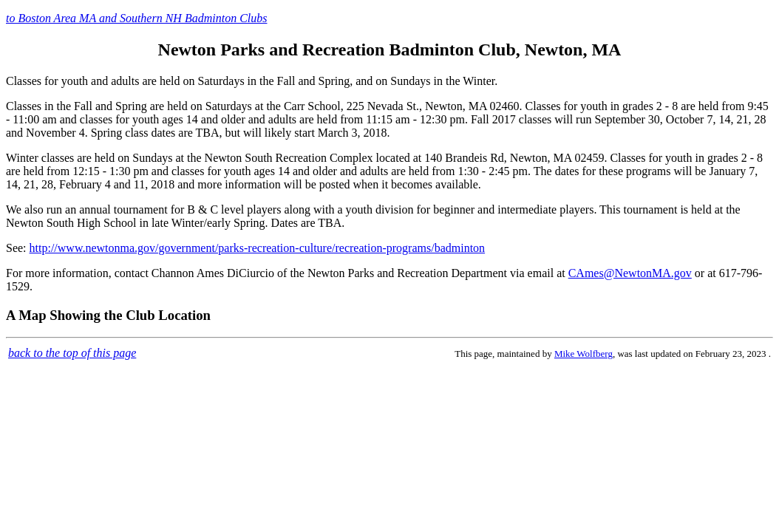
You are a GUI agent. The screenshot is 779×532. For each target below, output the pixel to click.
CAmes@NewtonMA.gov (630, 273)
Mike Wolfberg (584, 354)
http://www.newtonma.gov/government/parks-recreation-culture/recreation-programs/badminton (258, 248)
